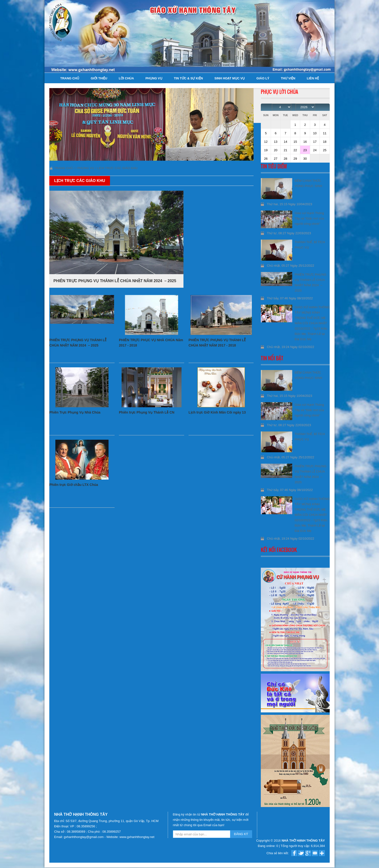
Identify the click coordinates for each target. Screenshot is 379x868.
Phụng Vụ (154, 78)
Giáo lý (263, 78)
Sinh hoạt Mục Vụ (230, 78)
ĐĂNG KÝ (241, 834)
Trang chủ (70, 78)
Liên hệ (313, 78)
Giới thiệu (99, 78)
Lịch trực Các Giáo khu (117, 168)
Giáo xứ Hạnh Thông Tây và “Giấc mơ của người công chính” (309, 218)
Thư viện (288, 78)
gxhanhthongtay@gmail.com (84, 837)
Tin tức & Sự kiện (188, 78)
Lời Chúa (126, 78)
